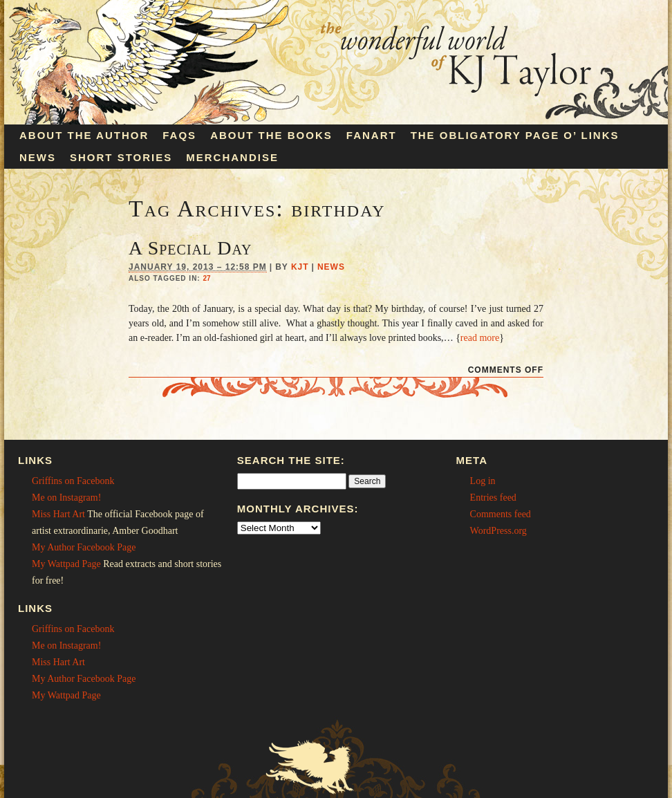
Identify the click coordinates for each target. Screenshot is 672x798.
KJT (300, 267)
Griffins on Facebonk (73, 481)
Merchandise (232, 157)
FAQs (179, 135)
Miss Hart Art (58, 514)
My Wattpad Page (66, 564)
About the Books (271, 135)
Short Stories (121, 157)
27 (206, 278)
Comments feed (501, 514)
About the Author (84, 135)
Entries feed (493, 498)
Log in (483, 481)
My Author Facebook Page (84, 547)
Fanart (372, 135)
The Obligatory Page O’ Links (515, 135)
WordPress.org (498, 531)
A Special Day (190, 248)
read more (480, 338)
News (38, 157)
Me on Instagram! (66, 498)
